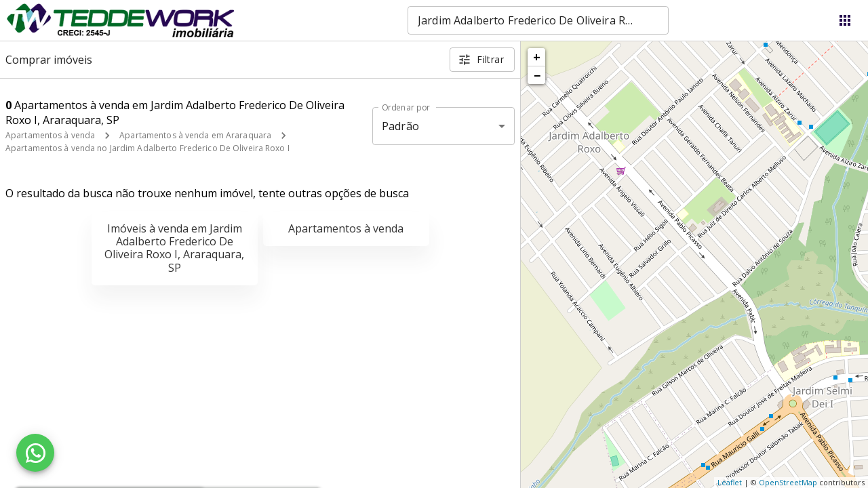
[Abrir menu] (845, 20)
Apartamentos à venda (50, 135)
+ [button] (537, 57)
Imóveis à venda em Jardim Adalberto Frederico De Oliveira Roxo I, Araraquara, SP (174, 248)
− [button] (537, 75)
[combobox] (538, 20)
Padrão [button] (400, 126)
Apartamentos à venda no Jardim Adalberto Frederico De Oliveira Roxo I (147, 148)
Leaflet (730, 482)
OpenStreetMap (788, 482)
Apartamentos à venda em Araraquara (195, 135)
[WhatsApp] (35, 453)
